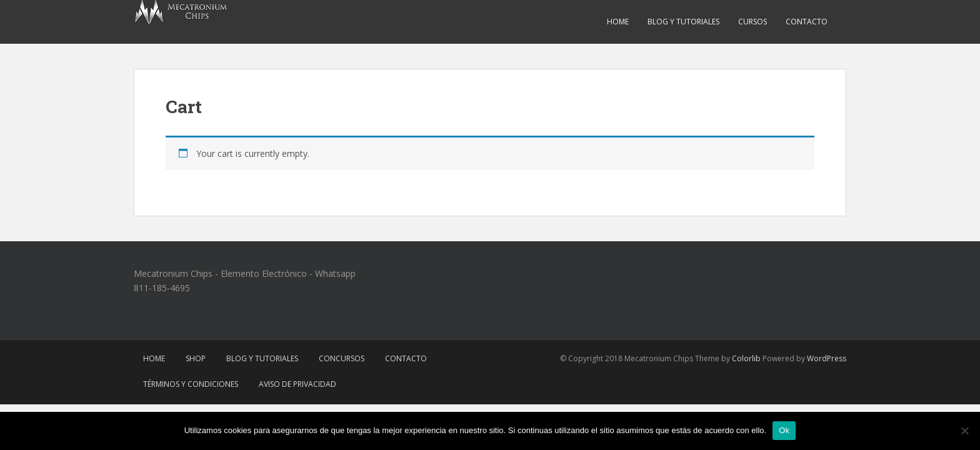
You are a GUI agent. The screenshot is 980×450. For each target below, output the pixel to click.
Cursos (752, 22)
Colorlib (746, 358)
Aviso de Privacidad (297, 384)
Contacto (807, 22)
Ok (784, 430)
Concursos (342, 358)
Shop (196, 358)
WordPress (827, 358)
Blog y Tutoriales (683, 22)
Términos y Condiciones (191, 384)
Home (618, 22)
